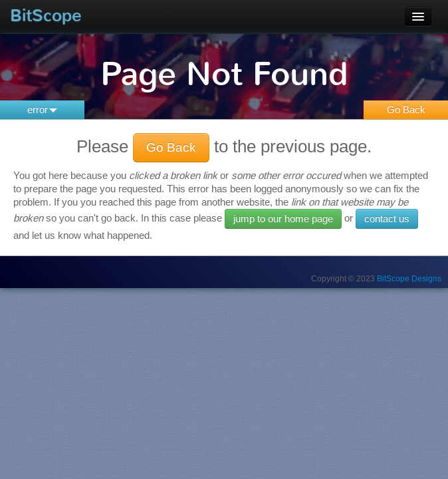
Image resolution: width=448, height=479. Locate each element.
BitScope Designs (409, 279)
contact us (387, 219)
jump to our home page (283, 219)
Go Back (406, 109)
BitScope (46, 16)
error (42, 109)
